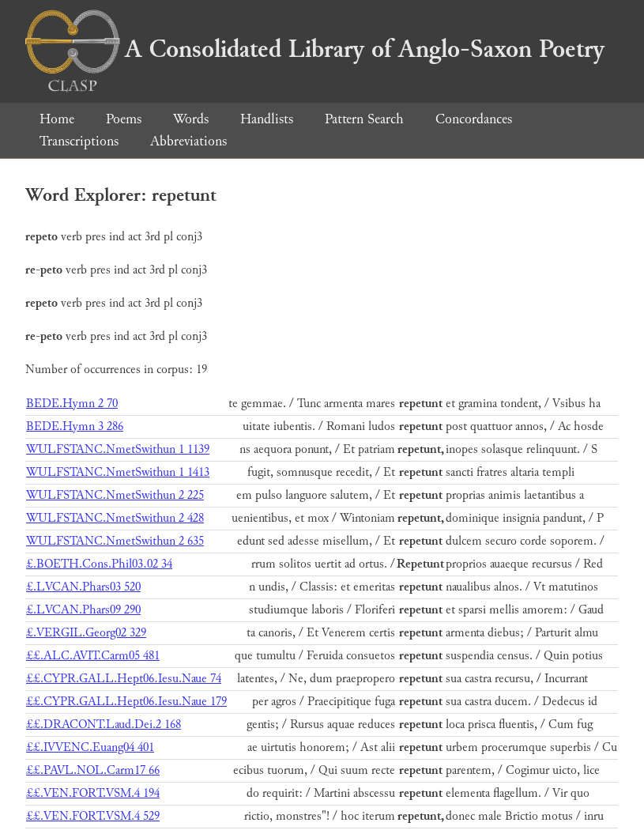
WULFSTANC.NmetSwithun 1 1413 (118, 472)
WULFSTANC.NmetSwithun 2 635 (115, 541)
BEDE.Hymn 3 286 (75, 426)
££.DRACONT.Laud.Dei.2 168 (104, 725)
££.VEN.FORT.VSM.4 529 (93, 816)
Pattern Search (364, 119)
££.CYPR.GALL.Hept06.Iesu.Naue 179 (126, 702)
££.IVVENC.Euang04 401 (90, 747)
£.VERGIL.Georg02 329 (86, 633)
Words (191, 119)
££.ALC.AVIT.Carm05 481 (93, 656)
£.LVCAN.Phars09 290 (83, 610)
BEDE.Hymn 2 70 (72, 404)
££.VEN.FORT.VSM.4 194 (93, 793)
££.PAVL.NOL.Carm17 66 (93, 770)
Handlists (267, 119)
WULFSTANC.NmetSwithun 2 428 (115, 518)
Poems (124, 119)
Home (57, 119)
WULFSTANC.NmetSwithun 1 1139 (118, 449)
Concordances (474, 119)
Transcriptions (79, 141)
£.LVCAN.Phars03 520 (83, 587)
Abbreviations (188, 141)
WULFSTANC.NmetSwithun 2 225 (115, 495)
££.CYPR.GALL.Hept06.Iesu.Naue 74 (124, 679)
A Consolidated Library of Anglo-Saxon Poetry (315, 49)
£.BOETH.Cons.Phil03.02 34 (99, 564)
